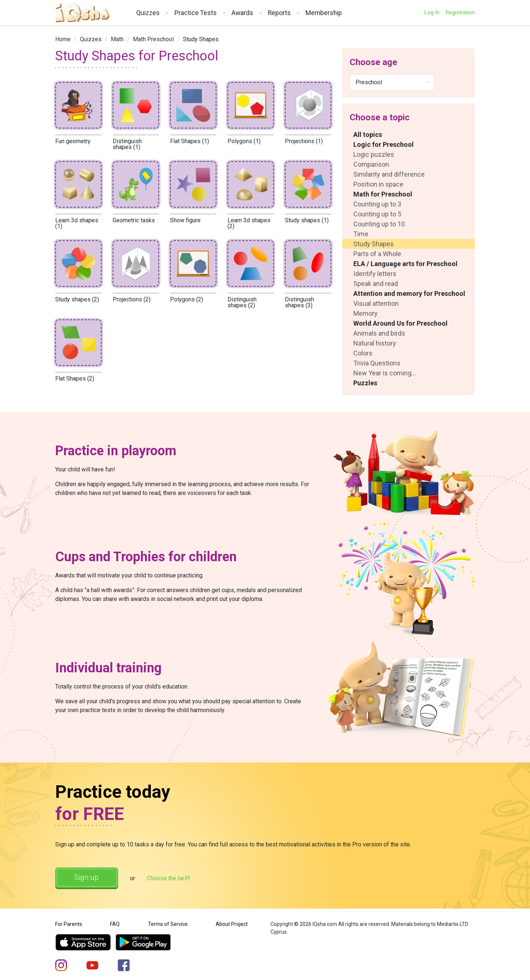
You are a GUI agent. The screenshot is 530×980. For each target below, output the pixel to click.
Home (63, 39)
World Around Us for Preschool (400, 323)
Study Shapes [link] (201, 39)
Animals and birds (379, 333)
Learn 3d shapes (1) (77, 223)
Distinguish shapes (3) (299, 302)
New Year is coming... (385, 373)
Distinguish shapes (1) (127, 144)
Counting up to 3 (377, 204)
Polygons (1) (244, 141)
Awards (242, 13)
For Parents (69, 924)
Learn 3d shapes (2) (249, 223)
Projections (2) (132, 299)
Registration (460, 13)
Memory (365, 313)
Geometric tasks (134, 220)
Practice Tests (196, 13)
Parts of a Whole (377, 254)
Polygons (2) (187, 299)
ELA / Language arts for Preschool (405, 264)
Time (361, 234)
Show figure (185, 220)
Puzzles (365, 383)
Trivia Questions (377, 363)
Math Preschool (153, 39)
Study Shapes (374, 244)
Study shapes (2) (77, 299)
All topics (368, 135)
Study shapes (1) (307, 220)
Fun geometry (73, 141)
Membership (324, 13)
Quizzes (148, 13)
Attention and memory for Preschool (409, 293)
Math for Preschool (383, 194)
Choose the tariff (169, 878)
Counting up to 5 (377, 214)
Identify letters (375, 274)
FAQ (115, 924)
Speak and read (376, 284)
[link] (63, 39)
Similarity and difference (389, 174)
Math (117, 39)
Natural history (375, 343)
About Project (232, 924)
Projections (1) (304, 141)
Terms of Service (168, 924)
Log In (432, 13)
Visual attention (376, 303)
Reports (279, 13)
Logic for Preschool (384, 144)
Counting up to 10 (379, 224)
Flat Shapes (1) (190, 141)
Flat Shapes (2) (75, 378)
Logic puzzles (374, 154)
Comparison (371, 164)
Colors (363, 353)
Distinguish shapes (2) (242, 302)
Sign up (87, 878)
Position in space (378, 184)
